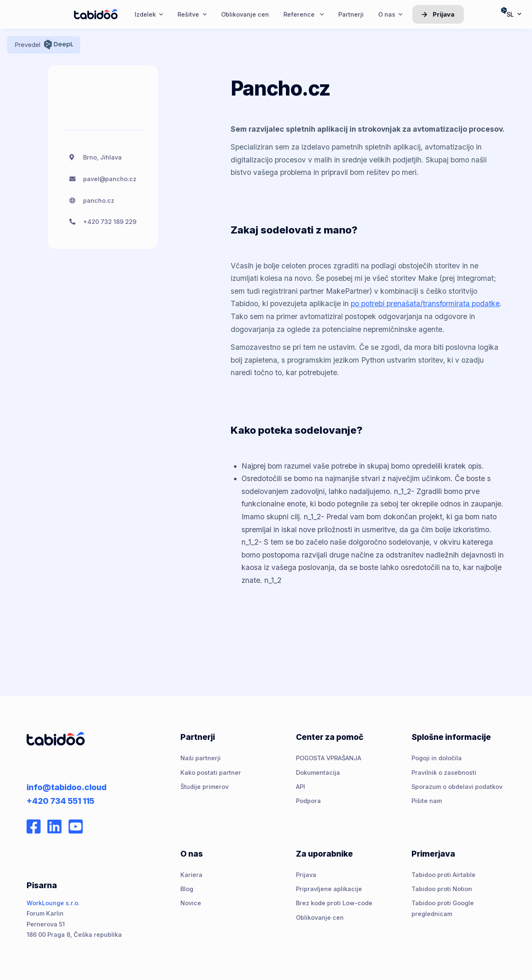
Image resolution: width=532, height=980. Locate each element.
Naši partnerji (201, 758)
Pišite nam (427, 801)
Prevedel (44, 45)
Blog (187, 889)
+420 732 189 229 (110, 222)
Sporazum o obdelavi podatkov (457, 787)
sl (511, 12)
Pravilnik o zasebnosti (444, 772)
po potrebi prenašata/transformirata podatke (425, 303)
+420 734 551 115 (60, 801)
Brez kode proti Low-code (334, 903)
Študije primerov (204, 787)
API (300, 787)
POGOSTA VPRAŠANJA (329, 758)
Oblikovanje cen (320, 917)
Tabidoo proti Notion (442, 889)
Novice (191, 903)
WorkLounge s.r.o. (53, 903)
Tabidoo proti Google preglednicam (443, 908)
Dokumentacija (318, 772)
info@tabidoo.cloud (66, 787)
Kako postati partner (211, 772)
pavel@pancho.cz (110, 179)
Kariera (191, 875)
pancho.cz (99, 200)
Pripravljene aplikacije (329, 889)
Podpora (308, 801)
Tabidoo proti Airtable (443, 875)
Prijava (438, 14)
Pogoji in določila (437, 758)
